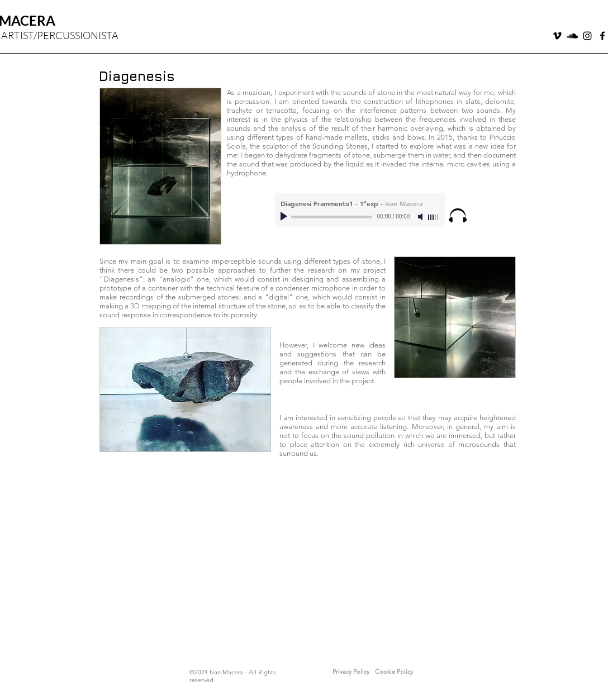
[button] (351, 672)
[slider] (434, 217)
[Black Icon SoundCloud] (572, 36)
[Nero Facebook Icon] (602, 36)
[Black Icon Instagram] (587, 36)
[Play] (285, 217)
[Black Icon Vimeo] (557, 36)
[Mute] (421, 217)
